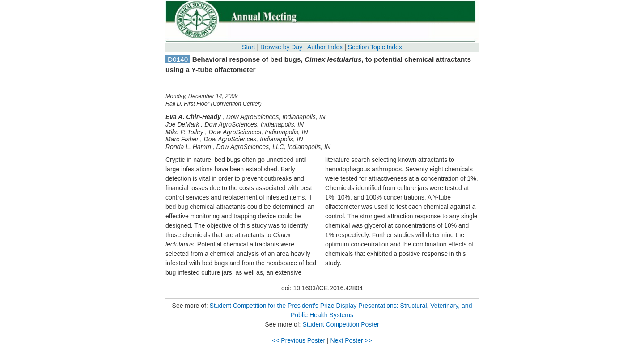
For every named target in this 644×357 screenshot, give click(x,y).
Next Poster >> (351, 340)
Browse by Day (281, 47)
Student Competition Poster (341, 324)
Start (249, 47)
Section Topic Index (375, 47)
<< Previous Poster (299, 340)
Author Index (325, 47)
